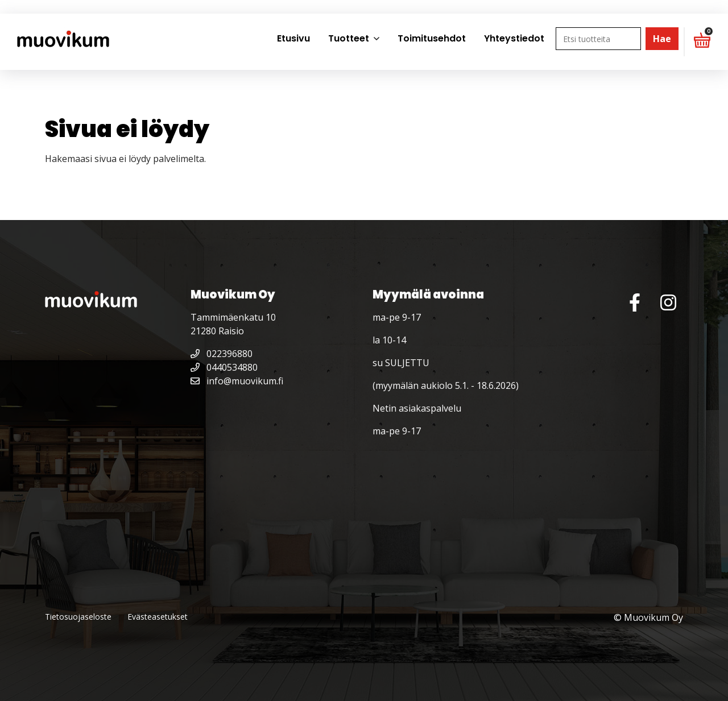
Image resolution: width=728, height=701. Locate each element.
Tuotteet (349, 38)
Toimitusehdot (432, 38)
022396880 (222, 354)
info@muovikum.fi (237, 381)
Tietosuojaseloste (78, 617)
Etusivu (293, 38)
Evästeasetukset (158, 617)
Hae (662, 39)
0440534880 (224, 367)
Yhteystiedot (514, 38)
